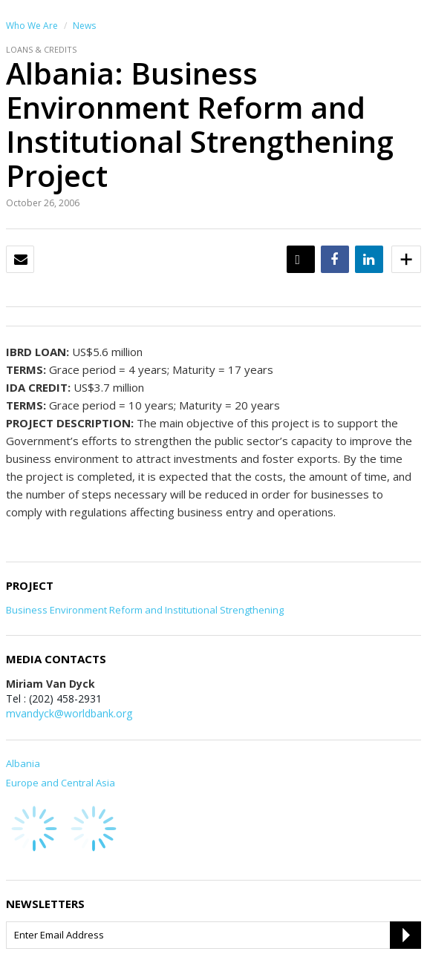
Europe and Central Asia (61, 783)
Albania (23, 763)
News (84, 26)
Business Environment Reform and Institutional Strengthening (145, 610)
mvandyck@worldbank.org (69, 713)
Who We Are (32, 26)
